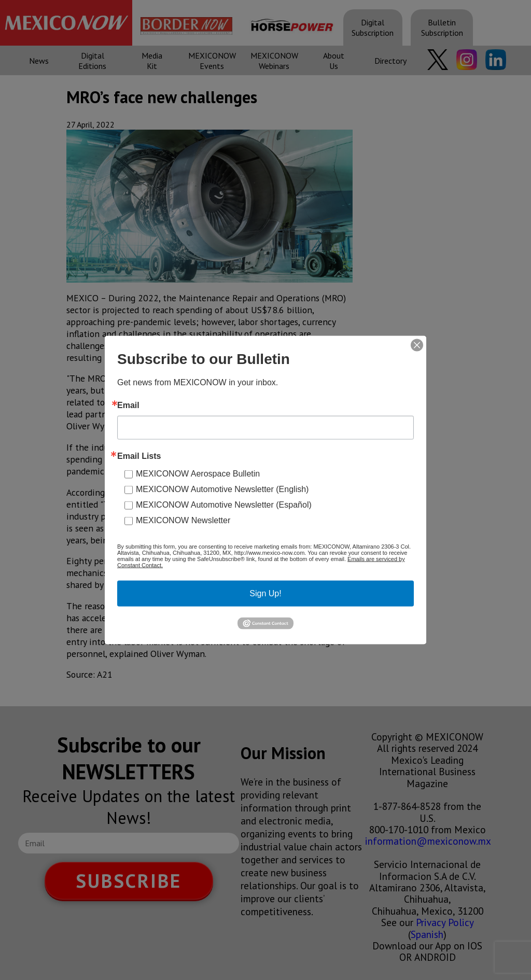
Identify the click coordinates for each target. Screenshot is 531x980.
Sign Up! (265, 593)
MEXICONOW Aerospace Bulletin (198, 474)
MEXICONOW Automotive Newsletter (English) (222, 489)
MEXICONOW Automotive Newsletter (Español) (224, 505)
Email (128, 405)
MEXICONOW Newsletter (183, 520)
